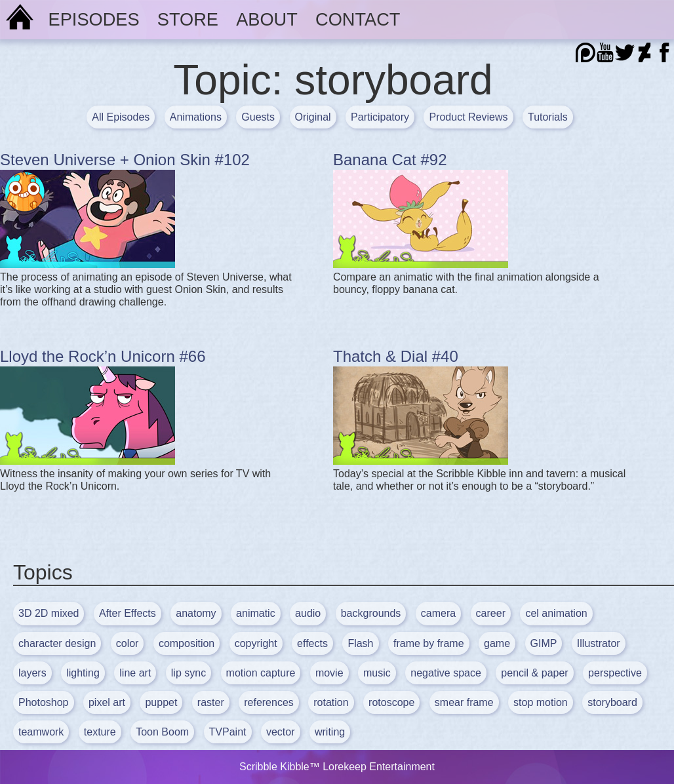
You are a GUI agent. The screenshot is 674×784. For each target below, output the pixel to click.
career (491, 613)
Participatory (380, 117)
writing (330, 732)
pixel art (107, 702)
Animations (196, 117)
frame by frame (429, 643)
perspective (615, 673)
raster (211, 702)
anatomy (196, 613)
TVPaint (228, 732)
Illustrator (599, 643)
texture (100, 732)
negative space (446, 673)
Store (188, 19)
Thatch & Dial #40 (396, 356)
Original (313, 117)
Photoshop (44, 702)
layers (32, 673)
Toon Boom (162, 732)
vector (281, 732)
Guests (258, 117)
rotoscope (391, 702)
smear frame (464, 702)
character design (57, 643)
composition (187, 643)
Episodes (94, 19)
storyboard (612, 702)
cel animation (556, 613)
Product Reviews (468, 117)
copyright (256, 643)
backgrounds (371, 613)
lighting (83, 673)
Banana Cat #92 (390, 160)
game (497, 643)
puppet (161, 702)
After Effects (128, 613)
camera (438, 613)
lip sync (188, 673)
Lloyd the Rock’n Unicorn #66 (103, 356)
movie (329, 673)
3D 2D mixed (49, 613)
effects (312, 643)
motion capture (261, 673)
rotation (331, 702)
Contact (358, 19)
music (377, 673)
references (269, 702)
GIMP (544, 643)
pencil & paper (534, 673)
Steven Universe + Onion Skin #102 (125, 160)
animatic (256, 613)
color (128, 643)
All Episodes (121, 117)
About (267, 19)
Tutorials (548, 117)
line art (135, 673)
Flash (360, 643)
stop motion (541, 702)
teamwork (41, 732)
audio (308, 613)
